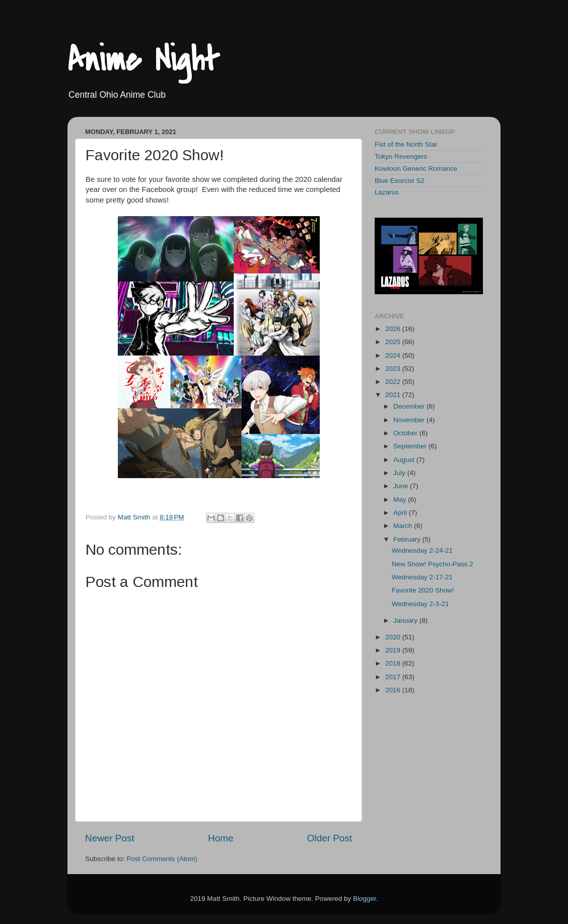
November (410, 420)
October (406, 433)
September (411, 446)
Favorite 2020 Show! (423, 590)
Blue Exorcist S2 (400, 181)
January (406, 620)
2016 (394, 690)
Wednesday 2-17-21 (422, 577)
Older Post (330, 838)
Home (221, 838)
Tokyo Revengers (401, 156)
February (408, 539)
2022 (394, 382)
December (410, 406)
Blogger (365, 899)
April (401, 513)
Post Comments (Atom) (162, 859)
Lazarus (387, 192)
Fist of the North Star (406, 144)
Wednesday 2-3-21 (420, 604)
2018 (394, 663)
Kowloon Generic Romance (416, 169)
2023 (394, 369)
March (404, 526)
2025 (394, 342)
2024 (394, 355)
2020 (394, 637)
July (400, 473)
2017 (394, 677)
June (402, 486)
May (401, 500)
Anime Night (143, 60)
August (405, 460)
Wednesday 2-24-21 (422, 550)
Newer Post (110, 838)
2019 (394, 650)
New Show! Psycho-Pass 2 (433, 564)
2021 (394, 395)
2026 (394, 329)
